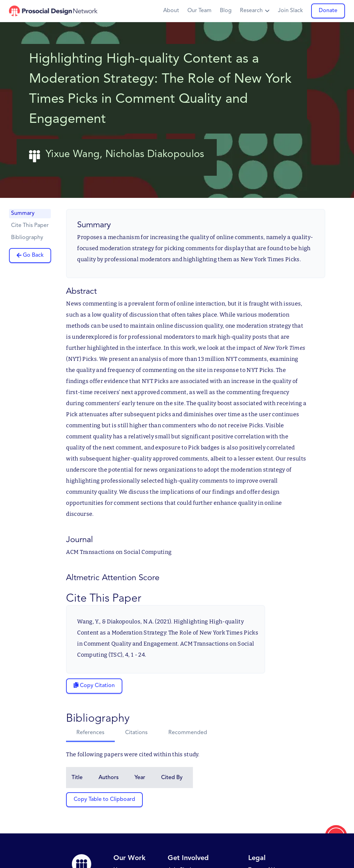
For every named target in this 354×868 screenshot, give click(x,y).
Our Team (199, 11)
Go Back (33, 255)
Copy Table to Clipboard (104, 800)
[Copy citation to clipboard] (94, 686)
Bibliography (27, 238)
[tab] (90, 734)
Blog (226, 11)
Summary (23, 213)
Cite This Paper (30, 226)
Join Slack (290, 11)
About (171, 11)
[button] (255, 11)
